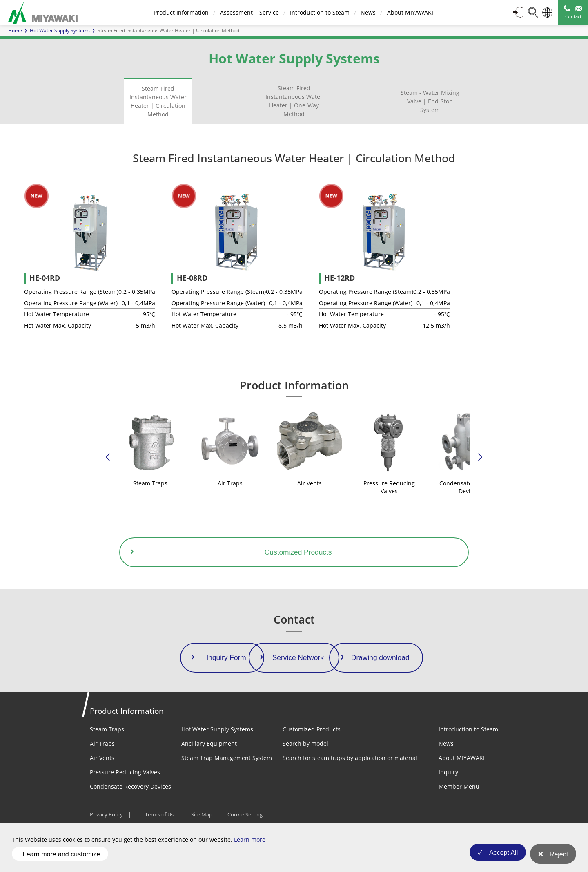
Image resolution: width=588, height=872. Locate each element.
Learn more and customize (61, 857)
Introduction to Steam (319, 12)
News (368, 12)
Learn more (250, 846)
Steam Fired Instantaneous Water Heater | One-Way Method (294, 101)
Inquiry (448, 789)
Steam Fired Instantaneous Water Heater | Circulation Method (158, 101)
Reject (559, 857)
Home (15, 30)
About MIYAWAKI (409, 12)
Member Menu (459, 804)
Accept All (499, 857)
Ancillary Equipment (209, 761)
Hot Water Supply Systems (60, 30)
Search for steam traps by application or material (350, 775)
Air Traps (102, 761)
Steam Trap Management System (227, 775)
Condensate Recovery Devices (130, 804)
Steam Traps (107, 746)
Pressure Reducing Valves (125, 789)
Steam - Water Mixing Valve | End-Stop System (430, 101)
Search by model (305, 761)
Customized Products (312, 746)
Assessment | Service (249, 12)
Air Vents (102, 775)
